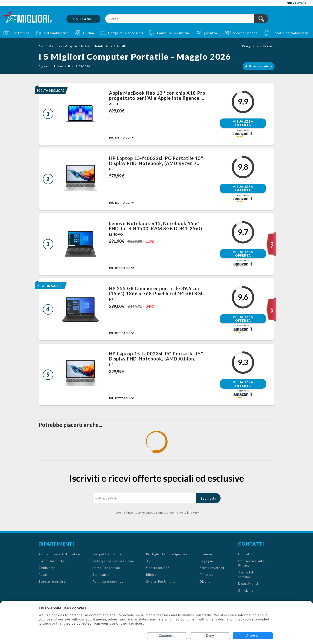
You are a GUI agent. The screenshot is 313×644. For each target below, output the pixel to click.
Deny (210, 636)
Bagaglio (206, 561)
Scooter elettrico (52, 581)
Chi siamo (246, 590)
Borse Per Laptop (106, 568)
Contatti (245, 554)
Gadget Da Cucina (107, 554)
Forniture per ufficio (173, 33)
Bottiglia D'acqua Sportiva (167, 554)
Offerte (296, 3)
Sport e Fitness (245, 33)
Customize (167, 636)
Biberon (152, 575)
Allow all (253, 636)
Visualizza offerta (243, 123)
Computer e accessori (125, 33)
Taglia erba (47, 568)
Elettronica (20, 33)
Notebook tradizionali (109, 46)
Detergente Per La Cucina (113, 561)
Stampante (101, 575)
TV (149, 561)
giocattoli (211, 33)
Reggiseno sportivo (108, 581)
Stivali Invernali (212, 568)
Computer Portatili (53, 561)
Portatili (86, 46)
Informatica (55, 46)
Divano (205, 581)
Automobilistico (56, 33)
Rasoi (43, 575)
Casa (41, 46)
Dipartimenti (248, 583)
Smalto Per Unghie (161, 581)
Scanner (206, 554)
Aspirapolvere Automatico (59, 554)
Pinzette (207, 575)
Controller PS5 (158, 568)
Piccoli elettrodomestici (291, 33)
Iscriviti (208, 498)
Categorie (83, 19)
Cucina (88, 33)
